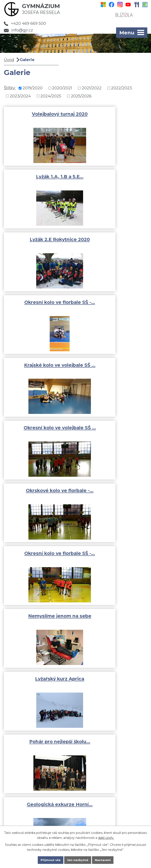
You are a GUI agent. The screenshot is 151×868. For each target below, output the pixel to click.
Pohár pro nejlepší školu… (39, 430)
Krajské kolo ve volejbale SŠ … (39, 243)
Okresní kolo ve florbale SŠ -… (112, 179)
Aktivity (18, 777)
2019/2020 (33, 88)
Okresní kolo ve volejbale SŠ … (112, 243)
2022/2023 (121, 88)
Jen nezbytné (78, 860)
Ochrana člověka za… (39, 556)
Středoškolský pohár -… (112, 556)
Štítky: (10, 88)
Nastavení (104, 860)
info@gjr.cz (18, 30)
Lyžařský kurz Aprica (112, 366)
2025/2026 (81, 96)
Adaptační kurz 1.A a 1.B (39, 619)
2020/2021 (62, 88)
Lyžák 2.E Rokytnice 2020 (39, 177)
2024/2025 (51, 96)
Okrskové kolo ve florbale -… (39, 306)
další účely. (106, 837)
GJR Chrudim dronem (112, 619)
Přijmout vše (49, 860)
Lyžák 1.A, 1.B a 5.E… (112, 114)
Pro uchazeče (24, 803)
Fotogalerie (22, 784)
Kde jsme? (115, 823)
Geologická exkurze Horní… (112, 432)
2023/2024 (20, 96)
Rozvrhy (18, 790)
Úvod (9, 60)
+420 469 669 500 (25, 23)
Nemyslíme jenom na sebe (39, 369)
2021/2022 (92, 88)
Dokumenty (22, 796)
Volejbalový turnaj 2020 (39, 114)
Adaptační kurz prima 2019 (112, 496)
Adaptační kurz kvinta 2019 (39, 496)
